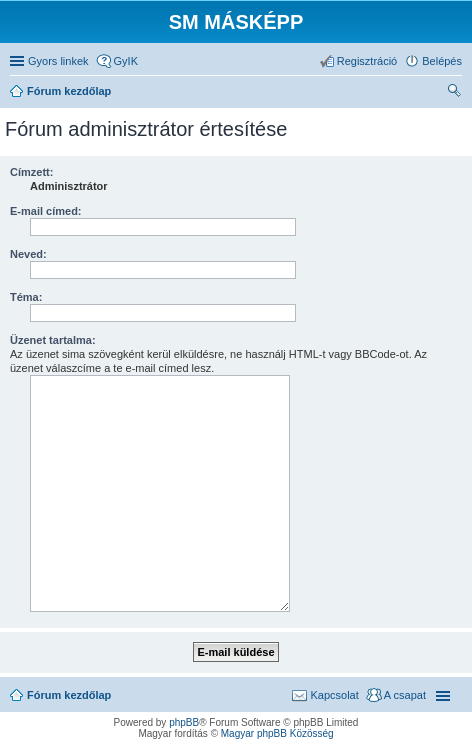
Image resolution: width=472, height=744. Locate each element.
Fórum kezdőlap (69, 695)
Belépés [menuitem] (442, 61)
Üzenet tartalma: (53, 340)
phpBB (184, 722)
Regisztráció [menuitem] (367, 61)
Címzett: (31, 172)
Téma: (26, 297)
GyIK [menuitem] (126, 61)
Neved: (28, 254)
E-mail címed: (46, 211)
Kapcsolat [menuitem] (334, 695)
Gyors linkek (58, 61)
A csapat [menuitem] (405, 695)
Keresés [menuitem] (454, 93)
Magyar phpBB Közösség (277, 733)
